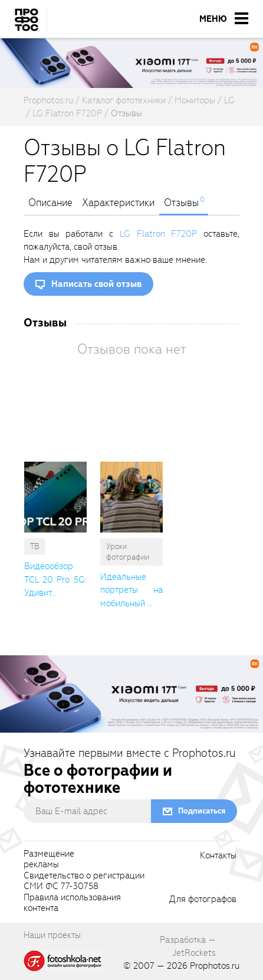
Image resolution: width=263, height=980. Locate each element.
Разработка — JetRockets (188, 946)
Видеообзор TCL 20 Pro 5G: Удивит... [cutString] (55, 579)
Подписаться (202, 811)
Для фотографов (203, 900)
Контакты (218, 856)
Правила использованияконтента (72, 903)
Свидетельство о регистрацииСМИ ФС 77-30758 (84, 881)
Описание (50, 203)
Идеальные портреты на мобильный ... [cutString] (131, 590)
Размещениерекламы (49, 860)
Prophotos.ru (215, 966)
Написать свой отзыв (96, 284)
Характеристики (118, 203)
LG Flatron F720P (158, 234)
